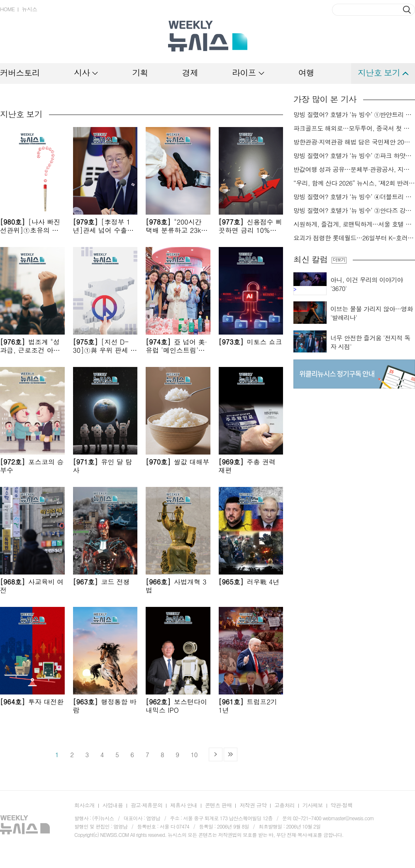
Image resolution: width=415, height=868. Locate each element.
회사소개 (84, 805)
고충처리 (284, 805)
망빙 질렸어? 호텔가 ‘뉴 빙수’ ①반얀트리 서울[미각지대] (354, 115)
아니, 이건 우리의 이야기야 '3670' (367, 284)
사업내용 (113, 805)
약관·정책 (342, 805)
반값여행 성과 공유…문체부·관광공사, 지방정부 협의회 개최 (354, 169)
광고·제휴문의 (147, 805)
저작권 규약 (253, 805)
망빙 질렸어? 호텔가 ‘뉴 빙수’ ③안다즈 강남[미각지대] (354, 210)
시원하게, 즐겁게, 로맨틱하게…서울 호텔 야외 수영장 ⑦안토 (354, 224)
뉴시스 (29, 9)
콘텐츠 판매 (218, 805)
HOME (7, 9)
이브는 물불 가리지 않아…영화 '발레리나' (372, 313)
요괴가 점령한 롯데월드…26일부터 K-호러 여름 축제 (354, 238)
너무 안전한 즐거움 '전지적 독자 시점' (370, 342)
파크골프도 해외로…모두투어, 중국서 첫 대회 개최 (354, 128)
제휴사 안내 (184, 805)
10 (194, 755)
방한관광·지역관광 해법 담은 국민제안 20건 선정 (354, 142)
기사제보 (313, 805)
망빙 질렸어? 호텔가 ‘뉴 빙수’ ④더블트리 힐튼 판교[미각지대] (354, 197)
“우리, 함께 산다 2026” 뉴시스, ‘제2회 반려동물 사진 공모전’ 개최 (354, 183)
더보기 (339, 260)
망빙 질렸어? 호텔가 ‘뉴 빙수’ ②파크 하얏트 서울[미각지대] (354, 156)
